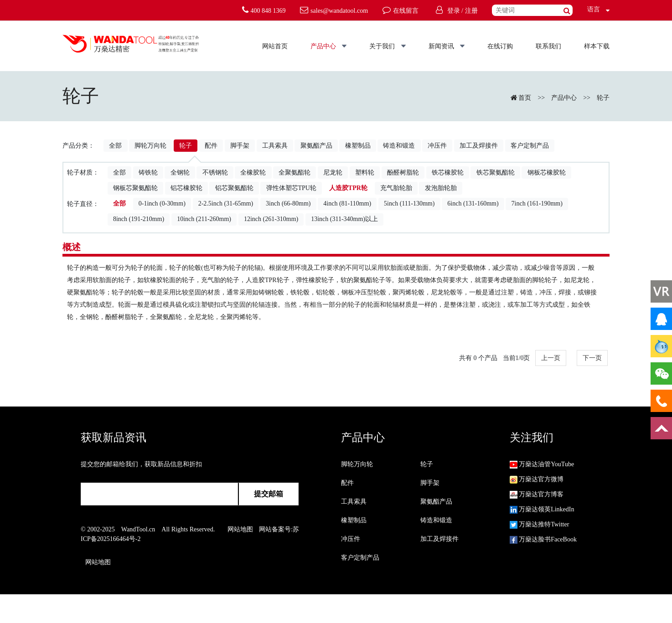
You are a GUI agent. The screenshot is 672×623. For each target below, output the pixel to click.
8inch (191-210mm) (139, 219)
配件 (211, 146)
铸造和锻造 (399, 146)
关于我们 (388, 46)
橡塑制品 (358, 146)
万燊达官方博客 (537, 494)
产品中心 (329, 46)
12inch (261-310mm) (271, 219)
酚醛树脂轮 (403, 172)
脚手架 (240, 146)
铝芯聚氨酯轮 (234, 188)
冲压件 (437, 146)
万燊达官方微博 (537, 479)
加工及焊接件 (479, 146)
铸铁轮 (148, 172)
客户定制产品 (530, 146)
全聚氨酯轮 (295, 172)
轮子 (603, 98)
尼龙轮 (333, 172)
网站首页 (275, 46)
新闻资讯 (447, 46)
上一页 (551, 358)
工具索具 (275, 146)
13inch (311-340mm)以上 (344, 219)
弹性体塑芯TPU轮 (291, 188)
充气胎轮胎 (396, 188)
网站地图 (240, 529)
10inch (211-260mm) (204, 219)
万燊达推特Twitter (540, 524)
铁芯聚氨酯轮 (496, 172)
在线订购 (500, 46)
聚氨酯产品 (316, 146)
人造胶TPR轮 (348, 188)
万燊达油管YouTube (542, 464)
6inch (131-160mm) (473, 203)
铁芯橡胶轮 (448, 172)
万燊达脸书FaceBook (543, 539)
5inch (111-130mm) (409, 203)
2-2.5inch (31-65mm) (226, 203)
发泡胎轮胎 (441, 188)
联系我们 (548, 46)
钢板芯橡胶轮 (547, 172)
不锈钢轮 (215, 172)
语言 (591, 9)
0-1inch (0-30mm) (162, 203)
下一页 (592, 358)
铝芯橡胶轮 (186, 188)
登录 (454, 11)
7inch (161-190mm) (537, 203)
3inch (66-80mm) (288, 203)
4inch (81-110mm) (347, 203)
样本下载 (597, 46)
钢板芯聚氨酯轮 (135, 188)
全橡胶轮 (253, 172)
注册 (471, 11)
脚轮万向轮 (150, 146)
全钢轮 (180, 172)
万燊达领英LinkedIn (542, 509)
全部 (115, 146)
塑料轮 (365, 172)
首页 (525, 98)
